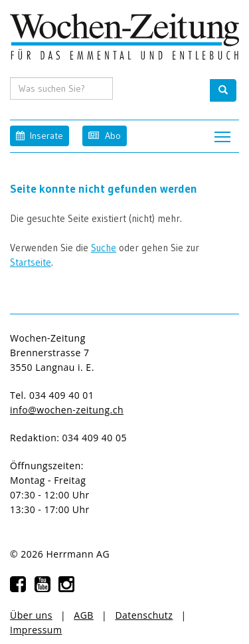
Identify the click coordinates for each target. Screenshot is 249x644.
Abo (104, 135)
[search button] (223, 90)
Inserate (40, 135)
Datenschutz (144, 615)
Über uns (31, 615)
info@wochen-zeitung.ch (67, 410)
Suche (104, 248)
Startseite (31, 262)
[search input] (61, 88)
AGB (84, 615)
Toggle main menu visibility (223, 133)
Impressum (36, 630)
